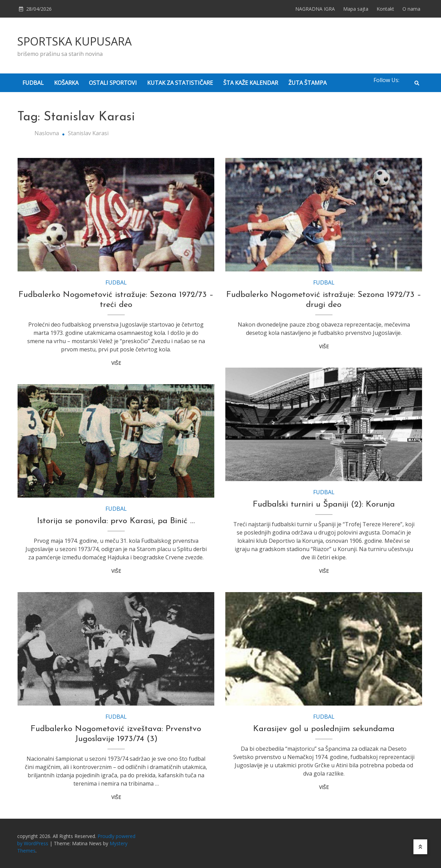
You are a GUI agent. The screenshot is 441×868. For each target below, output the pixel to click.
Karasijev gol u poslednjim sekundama (324, 729)
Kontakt (385, 9)
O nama (411, 9)
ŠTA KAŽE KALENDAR (251, 83)
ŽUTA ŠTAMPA (307, 83)
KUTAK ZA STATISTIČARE (180, 83)
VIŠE (116, 363)
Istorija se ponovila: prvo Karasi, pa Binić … (116, 521)
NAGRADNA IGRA (315, 9)
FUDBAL (33, 83)
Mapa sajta (356, 9)
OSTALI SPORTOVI (113, 83)
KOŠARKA (66, 83)
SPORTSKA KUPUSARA (74, 41)
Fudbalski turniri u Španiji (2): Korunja (324, 505)
